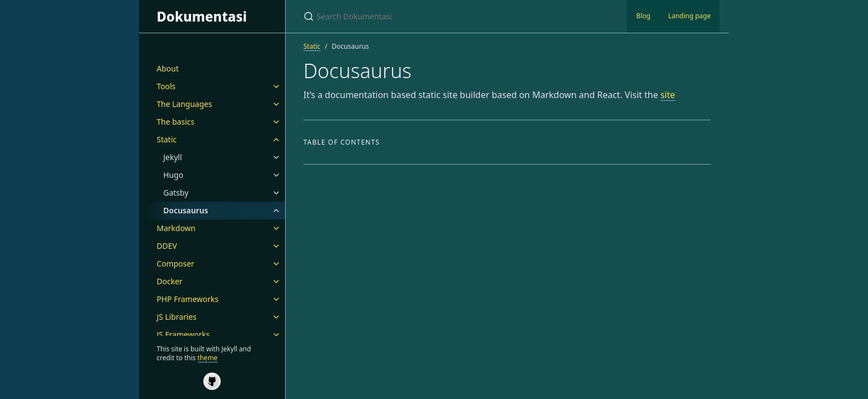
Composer (175, 264)
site (668, 95)
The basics (175, 122)
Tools (166, 86)
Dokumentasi (202, 16)
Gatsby (176, 193)
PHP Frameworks (188, 299)
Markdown (176, 228)
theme (208, 358)
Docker (170, 281)
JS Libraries (177, 317)
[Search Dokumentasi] (434, 16)
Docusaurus (186, 210)
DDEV (167, 246)
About (168, 68)
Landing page (689, 16)
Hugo (173, 175)
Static (167, 139)
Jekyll (173, 157)
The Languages (184, 104)
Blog (643, 16)
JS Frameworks (183, 334)
